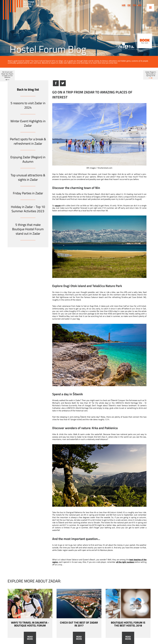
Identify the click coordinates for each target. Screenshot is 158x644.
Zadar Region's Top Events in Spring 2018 (151, 74)
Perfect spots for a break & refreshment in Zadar (28, 141)
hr (124, 5)
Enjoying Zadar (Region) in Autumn (28, 159)
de (129, 5)
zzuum (58, 205)
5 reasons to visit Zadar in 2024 (28, 105)
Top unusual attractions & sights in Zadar (28, 177)
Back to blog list (28, 89)
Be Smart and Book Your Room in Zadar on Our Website (7, 75)
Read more (30, 638)
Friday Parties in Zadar (28, 193)
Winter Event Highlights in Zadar (28, 123)
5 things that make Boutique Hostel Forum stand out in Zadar (28, 229)
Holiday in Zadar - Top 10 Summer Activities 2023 (28, 209)
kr (140, 5)
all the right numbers (125, 562)
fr (134, 5)
